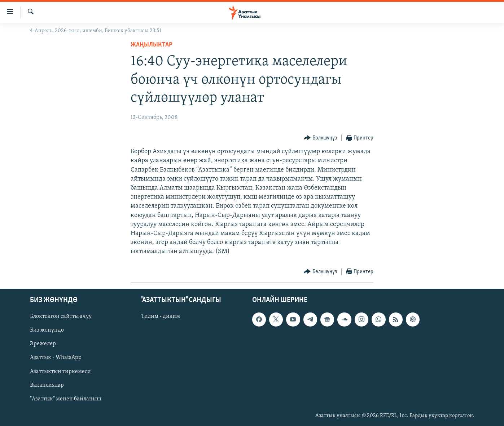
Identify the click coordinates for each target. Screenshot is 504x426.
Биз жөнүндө (47, 330)
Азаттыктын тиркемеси (60, 371)
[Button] (320, 138)
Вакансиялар (47, 385)
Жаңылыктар (152, 45)
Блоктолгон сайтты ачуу (61, 316)
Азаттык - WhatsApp (56, 358)
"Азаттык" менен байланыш (66, 399)
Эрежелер (43, 344)
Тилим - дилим (161, 316)
